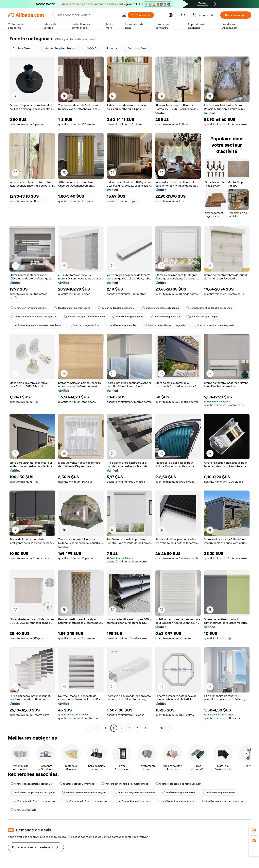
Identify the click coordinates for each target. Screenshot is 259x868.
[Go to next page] (169, 728)
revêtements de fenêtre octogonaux (33, 801)
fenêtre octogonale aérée (179, 793)
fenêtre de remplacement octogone (33, 793)
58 (161, 728)
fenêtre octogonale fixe (84, 325)
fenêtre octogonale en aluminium (134, 793)
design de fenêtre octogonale (116, 308)
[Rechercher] (141, 15)
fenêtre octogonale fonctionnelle (84, 317)
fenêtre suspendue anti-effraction (223, 801)
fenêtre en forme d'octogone (29, 308)
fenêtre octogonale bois (128, 317)
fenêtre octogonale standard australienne (36, 325)
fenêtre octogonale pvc (165, 317)
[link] (254, 830)
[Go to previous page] (90, 728)
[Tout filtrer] (22, 48)
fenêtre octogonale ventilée (77, 784)
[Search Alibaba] (87, 15)
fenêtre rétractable (23, 810)
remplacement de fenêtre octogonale (209, 308)
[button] (124, 15)
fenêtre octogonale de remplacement (125, 784)
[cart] (183, 16)
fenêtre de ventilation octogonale (165, 325)
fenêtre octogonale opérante (133, 801)
